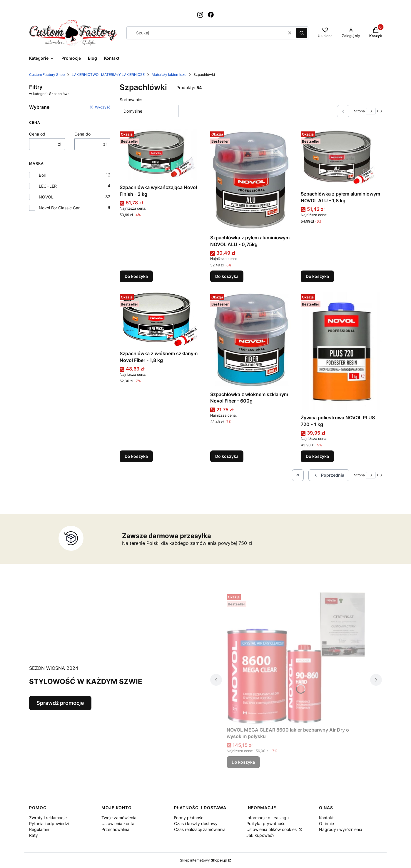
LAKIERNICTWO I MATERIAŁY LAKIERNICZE (108, 75)
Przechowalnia (115, 829)
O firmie (326, 823)
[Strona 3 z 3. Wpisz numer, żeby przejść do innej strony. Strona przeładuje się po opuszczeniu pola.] (371, 111)
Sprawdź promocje (60, 703)
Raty (34, 835)
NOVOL (46, 197)
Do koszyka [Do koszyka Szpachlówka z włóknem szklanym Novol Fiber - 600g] (227, 456)
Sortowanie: (131, 100)
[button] (302, 33)
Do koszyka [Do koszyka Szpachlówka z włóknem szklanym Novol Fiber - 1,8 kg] (136, 456)
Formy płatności (189, 818)
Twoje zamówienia (119, 818)
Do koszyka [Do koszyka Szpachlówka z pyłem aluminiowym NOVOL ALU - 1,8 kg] (317, 277)
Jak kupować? (260, 835)
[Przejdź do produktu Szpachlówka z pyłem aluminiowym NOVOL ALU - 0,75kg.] (251, 181)
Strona (359, 111)
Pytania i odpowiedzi (49, 823)
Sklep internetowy (204, 860)
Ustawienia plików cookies (272, 829)
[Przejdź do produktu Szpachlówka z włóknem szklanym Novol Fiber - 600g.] (251, 340)
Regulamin (39, 829)
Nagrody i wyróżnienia (341, 829)
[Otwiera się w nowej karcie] (200, 15)
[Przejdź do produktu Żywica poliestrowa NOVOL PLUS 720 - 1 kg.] (341, 352)
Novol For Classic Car (59, 208)
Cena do (82, 134)
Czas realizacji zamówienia (200, 829)
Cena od (37, 134)
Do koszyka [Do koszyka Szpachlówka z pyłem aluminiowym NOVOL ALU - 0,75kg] (227, 277)
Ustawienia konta (118, 823)
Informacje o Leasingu (268, 818)
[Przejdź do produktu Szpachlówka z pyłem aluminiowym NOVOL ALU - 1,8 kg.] (341, 159)
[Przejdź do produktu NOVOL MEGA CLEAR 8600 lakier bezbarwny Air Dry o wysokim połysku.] (296, 658)
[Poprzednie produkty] (329, 475)
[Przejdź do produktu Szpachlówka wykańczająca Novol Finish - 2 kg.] (160, 155)
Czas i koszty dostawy (196, 823)
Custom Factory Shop (47, 75)
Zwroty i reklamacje (48, 818)
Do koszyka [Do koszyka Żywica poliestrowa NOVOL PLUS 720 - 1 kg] (317, 456)
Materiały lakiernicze (169, 75)
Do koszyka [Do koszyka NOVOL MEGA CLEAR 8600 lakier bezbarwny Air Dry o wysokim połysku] (243, 762)
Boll (42, 175)
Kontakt (326, 818)
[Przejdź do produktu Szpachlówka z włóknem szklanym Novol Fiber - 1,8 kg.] (160, 320)
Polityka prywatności (266, 823)
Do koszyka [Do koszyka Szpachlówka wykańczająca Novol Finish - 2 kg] (136, 277)
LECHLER (48, 186)
